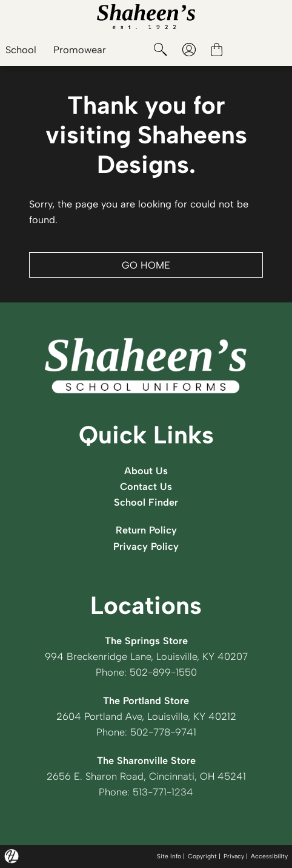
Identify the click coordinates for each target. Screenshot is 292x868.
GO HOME (146, 265)
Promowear (80, 50)
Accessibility (269, 856)
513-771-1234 (163, 792)
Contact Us (146, 486)
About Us (146, 471)
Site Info (169, 856)
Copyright (202, 856)
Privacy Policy (146, 546)
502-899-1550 (163, 672)
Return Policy (146, 530)
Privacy (234, 856)
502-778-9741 (163, 732)
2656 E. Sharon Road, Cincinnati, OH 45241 (146, 776)
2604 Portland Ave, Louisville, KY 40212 (146, 716)
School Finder (146, 502)
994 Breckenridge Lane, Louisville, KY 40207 (146, 656)
